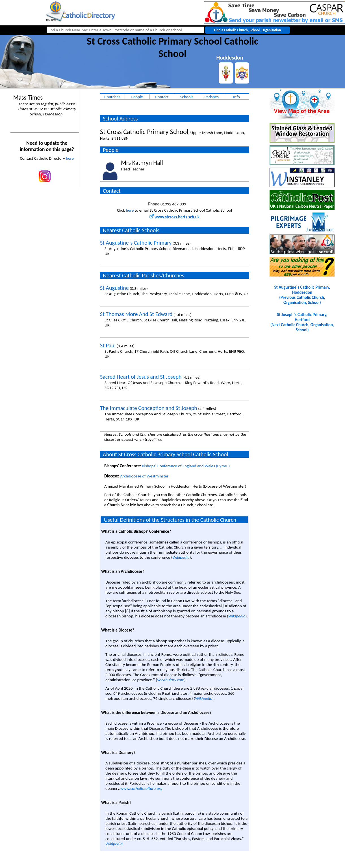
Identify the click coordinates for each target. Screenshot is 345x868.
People (137, 97)
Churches (112, 97)
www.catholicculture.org (141, 788)
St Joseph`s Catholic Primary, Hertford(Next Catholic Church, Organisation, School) (302, 322)
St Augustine (114, 288)
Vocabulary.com (171, 680)
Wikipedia (181, 557)
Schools (187, 97)
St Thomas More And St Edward (136, 314)
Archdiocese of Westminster (144, 476)
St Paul (108, 345)
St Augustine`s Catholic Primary (136, 243)
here (70, 158)
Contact (162, 97)
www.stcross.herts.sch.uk (174, 217)
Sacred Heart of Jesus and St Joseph (141, 377)
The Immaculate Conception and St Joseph (149, 408)
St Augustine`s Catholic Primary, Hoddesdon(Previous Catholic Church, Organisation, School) (302, 295)
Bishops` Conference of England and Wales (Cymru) (186, 466)
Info (236, 97)
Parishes (211, 97)
